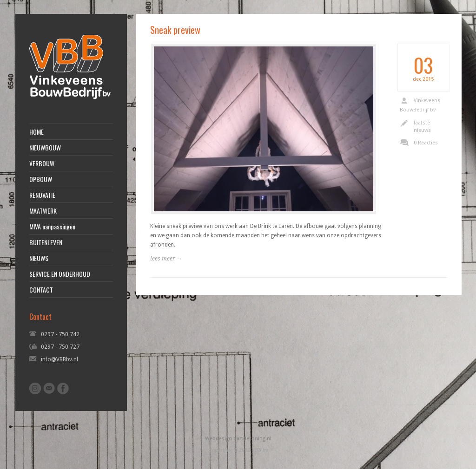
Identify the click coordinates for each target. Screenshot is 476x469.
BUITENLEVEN (46, 242)
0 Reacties (426, 143)
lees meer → (166, 259)
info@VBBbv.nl (59, 359)
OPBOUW (41, 179)
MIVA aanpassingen (52, 227)
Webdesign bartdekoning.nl (238, 439)
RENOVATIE (42, 195)
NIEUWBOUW (45, 148)
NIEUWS (39, 258)
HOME (36, 132)
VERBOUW (42, 163)
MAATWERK (43, 211)
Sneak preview (175, 30)
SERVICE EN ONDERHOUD (60, 274)
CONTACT (41, 290)
